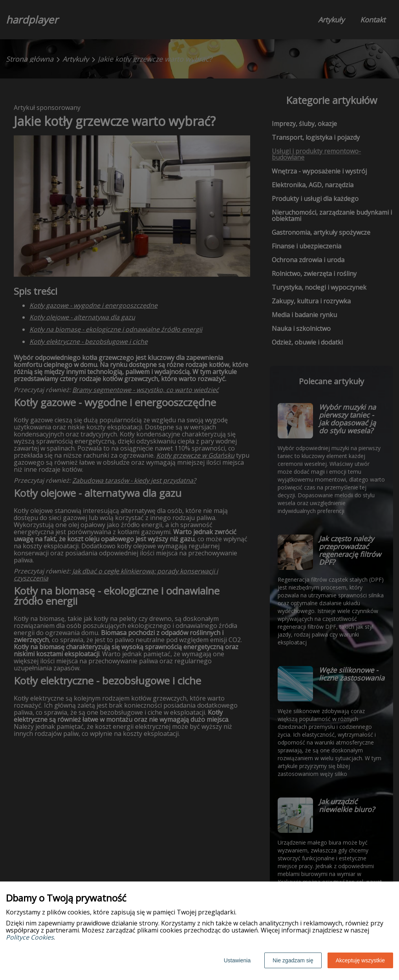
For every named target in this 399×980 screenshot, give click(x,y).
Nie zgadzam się (293, 960)
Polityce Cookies (30, 937)
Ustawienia (237, 960)
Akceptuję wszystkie (360, 960)
